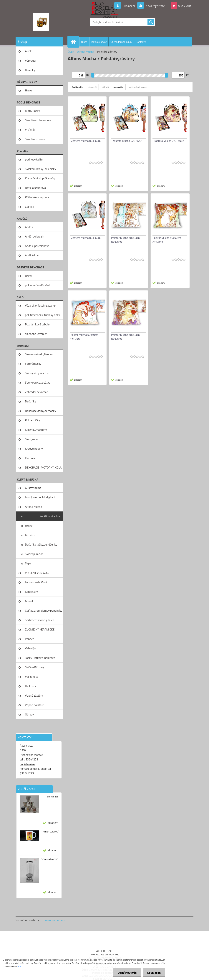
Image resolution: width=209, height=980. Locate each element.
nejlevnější (92, 87)
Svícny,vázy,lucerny (37, 373)
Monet (29, 601)
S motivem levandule (38, 120)
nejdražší (105, 87)
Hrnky (29, 90)
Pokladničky (32, 420)
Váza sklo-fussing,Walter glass (40, 307)
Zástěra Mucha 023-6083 (86, 238)
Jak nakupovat (99, 42)
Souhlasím (154, 973)
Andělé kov (32, 255)
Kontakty (141, 42)
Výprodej (30, 61)
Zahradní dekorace (37, 392)
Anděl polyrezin (35, 236)
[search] (151, 22)
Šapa (28, 563)
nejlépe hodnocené (138, 87)
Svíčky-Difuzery (35, 667)
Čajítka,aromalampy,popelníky (44, 611)
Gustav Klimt (33, 488)
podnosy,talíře (34, 159)
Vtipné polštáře (34, 705)
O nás (84, 42)
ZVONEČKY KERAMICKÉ (40, 629)
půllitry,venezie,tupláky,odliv (42, 315)
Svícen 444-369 (50, 859)
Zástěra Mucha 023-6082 (169, 141)
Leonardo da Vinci (36, 582)
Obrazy (29, 714)
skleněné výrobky (36, 334)
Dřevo (29, 276)
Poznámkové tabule (37, 324)
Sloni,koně (31, 439)
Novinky (30, 70)
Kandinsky (31, 592)
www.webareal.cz (56, 920)
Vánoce (30, 639)
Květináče (31, 458)
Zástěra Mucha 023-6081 (128, 141)
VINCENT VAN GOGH (38, 573)
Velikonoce (32, 677)
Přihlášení (129, 6)
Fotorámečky (33, 364)
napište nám (27, 764)
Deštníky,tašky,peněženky (41, 544)
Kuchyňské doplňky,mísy (40, 178)
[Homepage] (75, 42)
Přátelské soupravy (37, 197)
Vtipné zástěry (34, 695)
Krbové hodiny (34, 449)
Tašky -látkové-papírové (40, 658)
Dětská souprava (35, 188)
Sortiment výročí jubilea (40, 620)
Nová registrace (155, 6)
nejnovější (118, 87)
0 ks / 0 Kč (185, 6)
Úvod (71, 52)
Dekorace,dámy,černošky (40, 411)
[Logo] (41, 22)
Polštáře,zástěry (50, 516)
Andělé (29, 227)
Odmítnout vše (127, 973)
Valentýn (30, 648)
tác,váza (30, 535)
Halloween (32, 686)
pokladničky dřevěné (38, 285)
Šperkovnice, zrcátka (38, 382)
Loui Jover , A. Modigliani (40, 497)
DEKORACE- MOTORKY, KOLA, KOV (44, 469)
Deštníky (30, 401)
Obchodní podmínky (121, 42)
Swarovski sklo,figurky (39, 354)
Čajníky (29, 207)
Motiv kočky (32, 111)
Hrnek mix (53, 797)
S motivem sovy (35, 139)
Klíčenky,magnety (36, 430)
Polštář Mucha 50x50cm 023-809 (125, 240)
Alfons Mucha (34, 507)
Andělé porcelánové (37, 246)
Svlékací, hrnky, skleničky (40, 169)
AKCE (28, 51)
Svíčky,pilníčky (34, 554)
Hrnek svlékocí (50, 832)
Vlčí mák (30, 130)
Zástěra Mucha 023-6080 (86, 141)
